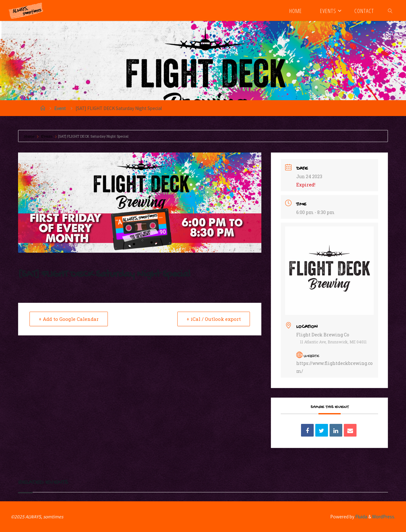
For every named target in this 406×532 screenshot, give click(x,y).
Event (60, 108)
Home (30, 136)
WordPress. (384, 517)
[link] (390, 10)
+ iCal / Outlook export (214, 319)
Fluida (361, 517)
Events (47, 136)
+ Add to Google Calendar (69, 319)
